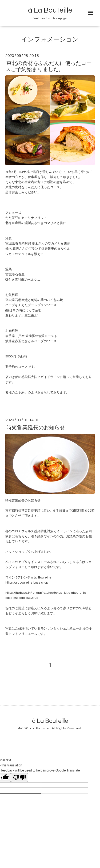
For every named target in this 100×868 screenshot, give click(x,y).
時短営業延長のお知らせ (36, 428)
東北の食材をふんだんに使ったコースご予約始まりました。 (49, 66)
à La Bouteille (50, 10)
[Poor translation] (19, 778)
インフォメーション (50, 40)
